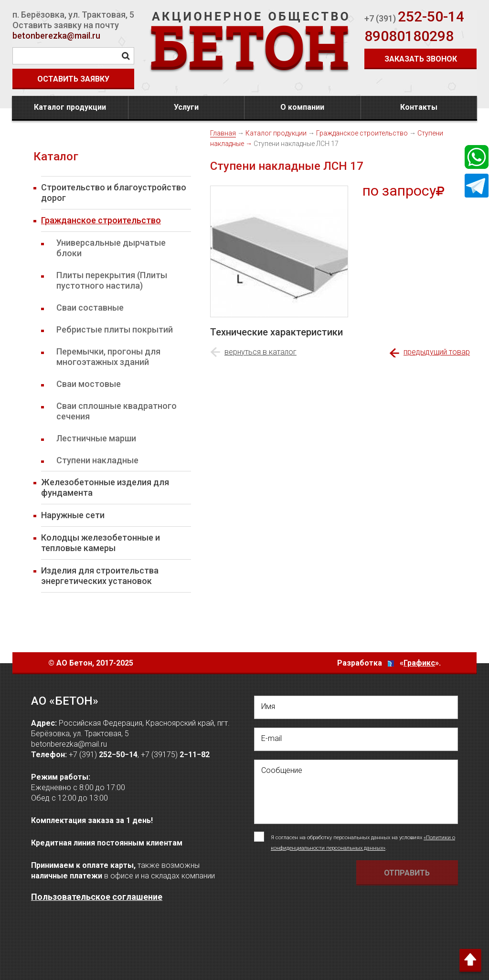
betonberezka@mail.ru (56, 36)
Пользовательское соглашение (97, 897)
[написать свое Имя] (356, 707)
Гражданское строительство (362, 133)
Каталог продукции (70, 107)
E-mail (271, 738)
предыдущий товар (437, 352)
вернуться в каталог (260, 352)
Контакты (419, 107)
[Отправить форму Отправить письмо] (407, 873)
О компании (302, 107)
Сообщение (282, 770)
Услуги (186, 107)
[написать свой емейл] (356, 739)
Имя (268, 706)
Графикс (419, 663)
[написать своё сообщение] (356, 792)
